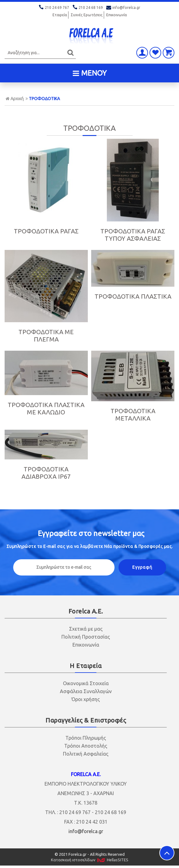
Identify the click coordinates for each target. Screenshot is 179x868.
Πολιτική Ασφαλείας (86, 754)
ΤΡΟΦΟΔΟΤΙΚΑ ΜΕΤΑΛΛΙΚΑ (133, 415)
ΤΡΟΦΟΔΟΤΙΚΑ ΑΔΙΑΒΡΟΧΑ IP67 (46, 473)
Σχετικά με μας (86, 629)
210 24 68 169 (88, 8)
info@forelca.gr (123, 8)
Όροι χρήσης (86, 699)
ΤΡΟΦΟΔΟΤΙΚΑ (44, 99)
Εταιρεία (60, 15)
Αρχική (15, 99)
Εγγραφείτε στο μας (91, 533)
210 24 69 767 (54, 8)
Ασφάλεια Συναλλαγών (86, 691)
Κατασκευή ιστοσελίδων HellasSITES (90, 860)
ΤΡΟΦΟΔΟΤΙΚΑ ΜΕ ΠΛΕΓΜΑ (46, 336)
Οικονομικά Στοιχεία (86, 683)
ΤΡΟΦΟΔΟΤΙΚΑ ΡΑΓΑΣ (46, 231)
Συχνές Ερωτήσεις (87, 15)
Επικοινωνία (117, 15)
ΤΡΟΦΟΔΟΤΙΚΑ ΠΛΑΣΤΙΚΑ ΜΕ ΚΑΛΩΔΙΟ (46, 408)
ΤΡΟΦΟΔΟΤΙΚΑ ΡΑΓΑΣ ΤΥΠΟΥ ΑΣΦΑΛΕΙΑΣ (133, 235)
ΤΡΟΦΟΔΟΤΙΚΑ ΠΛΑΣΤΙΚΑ (133, 296)
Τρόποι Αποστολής (86, 746)
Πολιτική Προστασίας (86, 637)
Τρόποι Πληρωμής (86, 738)
